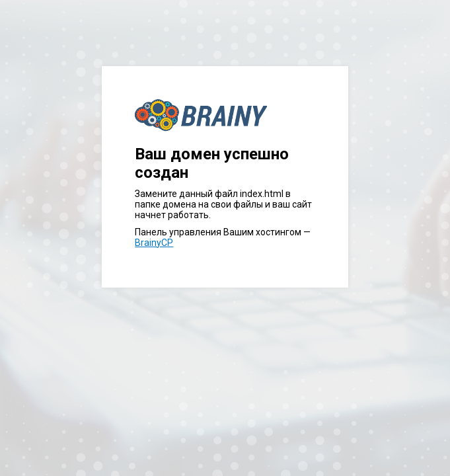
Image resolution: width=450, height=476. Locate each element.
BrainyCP (154, 243)
